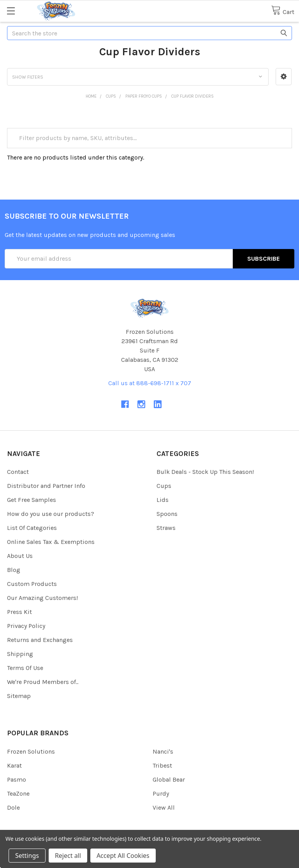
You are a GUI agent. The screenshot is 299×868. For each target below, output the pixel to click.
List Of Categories (32, 528)
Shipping (20, 654)
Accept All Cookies (123, 856)
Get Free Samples (32, 500)
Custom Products (32, 584)
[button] (284, 77)
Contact (18, 472)
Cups (164, 486)
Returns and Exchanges (40, 640)
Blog (14, 570)
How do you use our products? (51, 514)
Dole (13, 808)
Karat (14, 765)
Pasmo (17, 779)
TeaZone (18, 793)
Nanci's (163, 751)
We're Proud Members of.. (43, 682)
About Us (20, 556)
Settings (27, 856)
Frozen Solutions (31, 751)
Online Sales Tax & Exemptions (51, 542)
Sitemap (19, 696)
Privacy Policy (26, 626)
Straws (166, 528)
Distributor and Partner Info (46, 486)
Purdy (161, 793)
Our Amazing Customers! (42, 598)
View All (164, 808)
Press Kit (19, 612)
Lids (163, 500)
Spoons (167, 514)
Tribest (162, 765)
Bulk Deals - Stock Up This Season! (205, 472)
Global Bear (169, 779)
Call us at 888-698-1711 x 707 (150, 383)
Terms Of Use (25, 668)
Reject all (68, 856)
